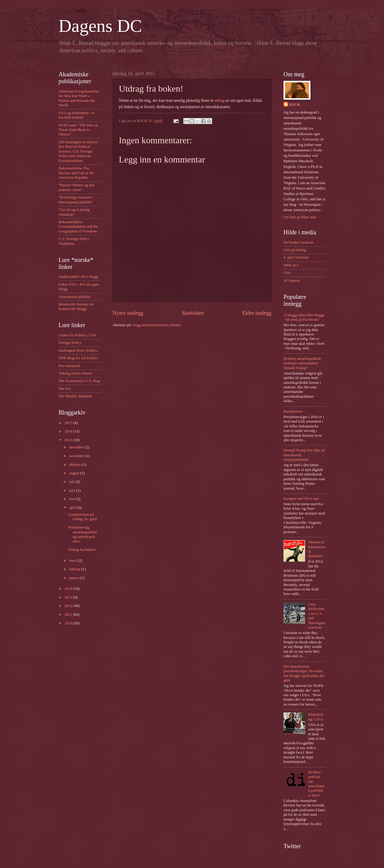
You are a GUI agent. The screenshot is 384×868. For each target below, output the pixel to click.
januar (74, 578)
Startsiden (193, 313)
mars (73, 560)
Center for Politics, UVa (77, 335)
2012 (69, 606)
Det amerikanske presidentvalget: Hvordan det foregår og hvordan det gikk (304, 673)
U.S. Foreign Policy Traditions (74, 241)
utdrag (219, 100)
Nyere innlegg (128, 313)
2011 (69, 615)
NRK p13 (291, 265)
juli (72, 482)
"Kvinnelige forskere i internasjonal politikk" (76, 200)
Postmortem (293, 411)
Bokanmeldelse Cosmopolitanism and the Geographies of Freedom (78, 227)
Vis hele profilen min (300, 217)
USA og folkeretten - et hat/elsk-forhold (76, 115)
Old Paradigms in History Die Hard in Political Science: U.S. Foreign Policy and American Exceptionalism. (78, 151)
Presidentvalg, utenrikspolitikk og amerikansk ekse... (83, 534)
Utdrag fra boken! (82, 550)
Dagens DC (100, 26)
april (73, 508)
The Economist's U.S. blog (79, 381)
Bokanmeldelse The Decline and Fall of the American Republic (76, 173)
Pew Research (69, 366)
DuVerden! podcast (298, 242)
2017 (69, 423)
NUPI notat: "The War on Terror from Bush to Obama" (78, 130)
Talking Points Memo (75, 373)
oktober (75, 465)
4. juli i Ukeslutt (296, 257)
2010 (69, 623)
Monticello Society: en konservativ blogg (76, 307)
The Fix (64, 389)
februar (75, 569)
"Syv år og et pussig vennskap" (74, 212)
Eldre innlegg (257, 313)
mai (72, 499)
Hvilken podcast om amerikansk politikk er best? (316, 784)
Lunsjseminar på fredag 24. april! (83, 517)
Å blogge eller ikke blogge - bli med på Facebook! (304, 317)
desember (77, 447)
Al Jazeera (292, 281)
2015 (69, 440)
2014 (69, 589)
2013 (69, 597)
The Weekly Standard (75, 396)
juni (72, 490)
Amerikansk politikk (74, 297)
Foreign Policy (70, 343)
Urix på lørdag (295, 250)
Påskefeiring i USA (316, 717)
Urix (287, 273)
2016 (69, 431)
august (75, 473)
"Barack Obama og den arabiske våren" (76, 187)
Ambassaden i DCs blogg (78, 277)
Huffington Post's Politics (78, 351)
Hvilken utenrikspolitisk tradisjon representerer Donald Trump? (302, 363)
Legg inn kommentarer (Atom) (156, 325)
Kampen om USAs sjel (301, 499)
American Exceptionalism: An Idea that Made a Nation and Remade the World (79, 98)
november (77, 456)
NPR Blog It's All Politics (78, 358)
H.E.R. (295, 105)
